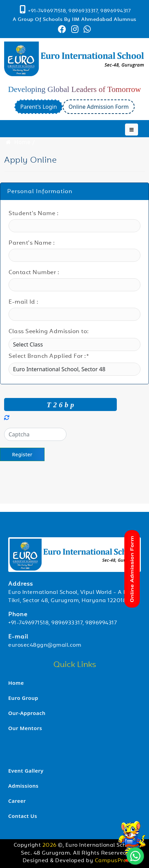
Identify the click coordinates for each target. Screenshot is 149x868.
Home (17, 142)
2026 (50, 846)
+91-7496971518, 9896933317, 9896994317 (63, 623)
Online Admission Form (99, 107)
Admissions (23, 786)
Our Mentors (25, 728)
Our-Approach (27, 713)
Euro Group (23, 698)
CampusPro (111, 861)
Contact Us (23, 816)
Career (17, 801)
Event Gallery (26, 771)
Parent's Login (39, 107)
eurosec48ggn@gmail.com (45, 646)
